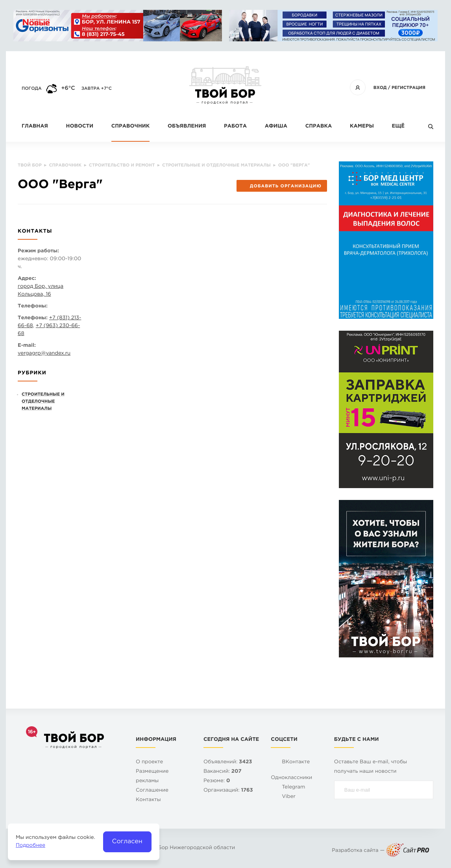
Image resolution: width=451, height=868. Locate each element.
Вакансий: (223, 772)
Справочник (131, 127)
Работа (235, 127)
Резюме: (217, 781)
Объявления (187, 127)
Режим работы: (38, 251)
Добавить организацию (282, 186)
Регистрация (408, 88)
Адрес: (27, 279)
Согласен (127, 841)
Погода (32, 89)
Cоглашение (152, 791)
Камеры (362, 127)
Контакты (148, 800)
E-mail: (27, 346)
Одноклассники (291, 778)
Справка (319, 127)
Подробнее (30, 846)
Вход (380, 88)
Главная (35, 127)
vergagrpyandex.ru (44, 354)
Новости (80, 127)
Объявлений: (228, 762)
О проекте (149, 762)
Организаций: (228, 791)
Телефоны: (33, 306)
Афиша (276, 127)
